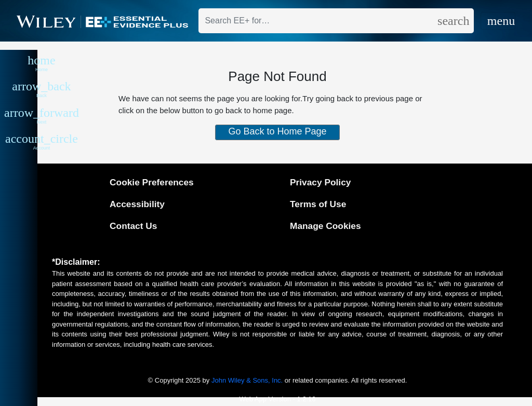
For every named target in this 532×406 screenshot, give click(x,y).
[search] (455, 21)
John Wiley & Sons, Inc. (247, 380)
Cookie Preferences (152, 182)
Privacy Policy (320, 182)
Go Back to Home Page (277, 131)
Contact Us (133, 226)
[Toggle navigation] (498, 21)
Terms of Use (318, 204)
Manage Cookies (325, 226)
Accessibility (137, 204)
